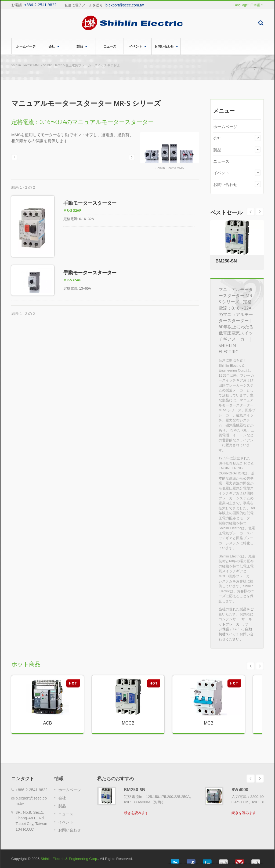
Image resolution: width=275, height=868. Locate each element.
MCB (209, 723)
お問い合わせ (166, 46)
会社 (54, 46)
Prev (260, 212)
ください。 (234, 639)
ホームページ (26, 46)
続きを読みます (136, 813)
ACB (48, 723)
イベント (138, 46)
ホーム (258, 68)
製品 (82, 46)
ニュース (110, 46)
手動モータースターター (90, 203)
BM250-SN (226, 261)
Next (251, 212)
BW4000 (240, 790)
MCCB (128, 723)
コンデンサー (229, 619)
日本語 (255, 5)
